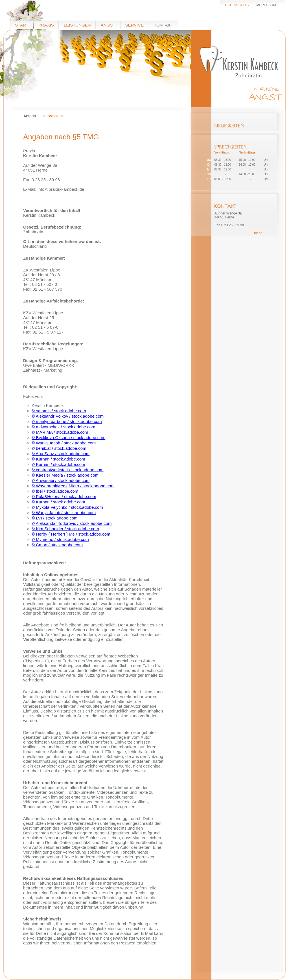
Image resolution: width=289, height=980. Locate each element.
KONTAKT (163, 25)
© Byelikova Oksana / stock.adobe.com (68, 438)
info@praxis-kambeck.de (61, 189)
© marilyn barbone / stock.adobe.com (67, 421)
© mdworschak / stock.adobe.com (63, 427)
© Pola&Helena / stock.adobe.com (64, 496)
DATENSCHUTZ (237, 5)
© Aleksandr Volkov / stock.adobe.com (68, 416)
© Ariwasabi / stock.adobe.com (61, 480)
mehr (258, 233)
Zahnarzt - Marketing (43, 370)
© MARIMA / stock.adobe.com (60, 432)
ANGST (108, 25)
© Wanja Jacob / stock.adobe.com (64, 443)
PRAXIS (46, 25)
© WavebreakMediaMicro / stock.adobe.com (73, 486)
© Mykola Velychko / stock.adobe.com (67, 507)
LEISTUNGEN (77, 25)
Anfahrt (30, 116)
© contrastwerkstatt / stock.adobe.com (68, 470)
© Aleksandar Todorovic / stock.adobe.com (72, 523)
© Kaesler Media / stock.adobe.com (65, 475)
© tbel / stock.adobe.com (55, 491)
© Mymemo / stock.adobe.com (60, 539)
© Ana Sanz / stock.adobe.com (61, 454)
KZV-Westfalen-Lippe (43, 349)
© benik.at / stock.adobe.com (59, 448)
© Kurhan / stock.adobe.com (58, 459)
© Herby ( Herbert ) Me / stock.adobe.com (71, 534)
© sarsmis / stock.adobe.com (59, 411)
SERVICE (134, 25)
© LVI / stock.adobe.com (55, 518)
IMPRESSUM (266, 5)
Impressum (53, 116)
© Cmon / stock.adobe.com (57, 545)
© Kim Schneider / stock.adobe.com (65, 529)
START (22, 25)
